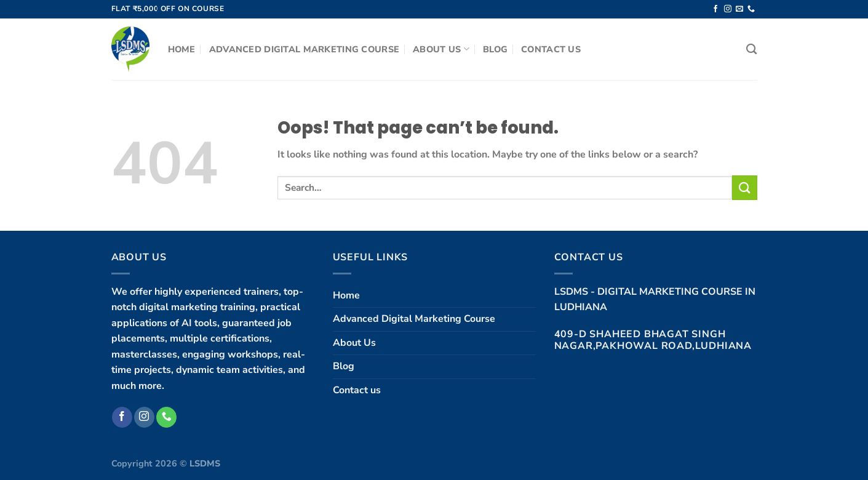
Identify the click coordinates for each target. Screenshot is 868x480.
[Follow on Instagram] (728, 9)
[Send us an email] (739, 9)
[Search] (751, 50)
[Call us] (751, 9)
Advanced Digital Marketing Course (305, 49)
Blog (495, 49)
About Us (441, 49)
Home (182, 49)
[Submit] (744, 187)
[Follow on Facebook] (715, 9)
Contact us (551, 49)
